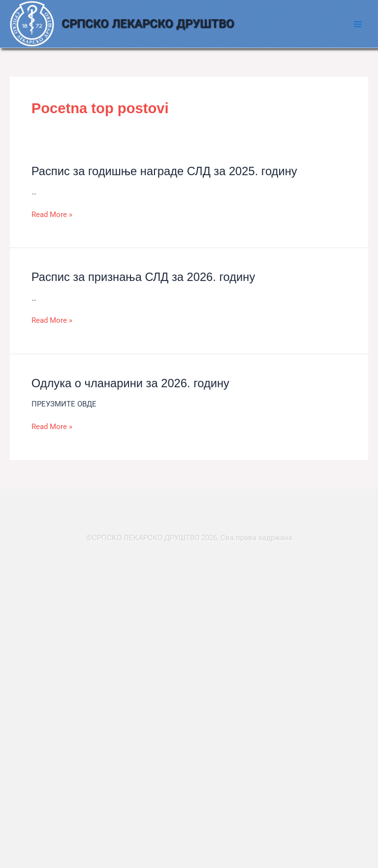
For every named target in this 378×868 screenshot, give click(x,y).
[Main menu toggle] (358, 24)
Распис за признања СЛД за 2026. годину (143, 277)
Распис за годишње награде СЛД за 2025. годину (164, 171)
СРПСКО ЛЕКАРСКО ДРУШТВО (148, 24)
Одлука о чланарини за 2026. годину (130, 383)
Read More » (52, 215)
